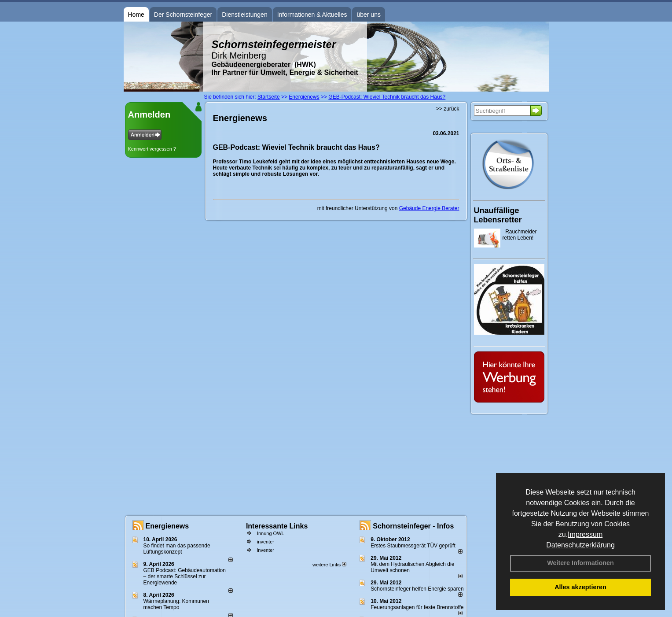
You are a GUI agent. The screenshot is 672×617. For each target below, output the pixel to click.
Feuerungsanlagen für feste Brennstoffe (417, 607)
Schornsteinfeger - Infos (413, 526)
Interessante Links (277, 526)
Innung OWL (271, 533)
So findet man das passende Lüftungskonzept (177, 549)
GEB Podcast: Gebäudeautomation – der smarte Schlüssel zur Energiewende (185, 576)
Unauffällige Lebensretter (498, 215)
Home (136, 15)
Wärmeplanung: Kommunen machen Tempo (176, 604)
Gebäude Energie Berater (429, 208)
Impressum (585, 534)
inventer (266, 542)
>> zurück (448, 109)
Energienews (167, 526)
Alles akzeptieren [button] (580, 587)
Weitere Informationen (580, 563)
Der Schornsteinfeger (183, 15)
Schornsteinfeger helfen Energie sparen (417, 589)
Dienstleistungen (245, 15)
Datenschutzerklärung (580, 545)
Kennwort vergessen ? (152, 149)
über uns (368, 15)
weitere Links (329, 565)
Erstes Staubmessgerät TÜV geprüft (413, 546)
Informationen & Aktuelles (312, 15)
